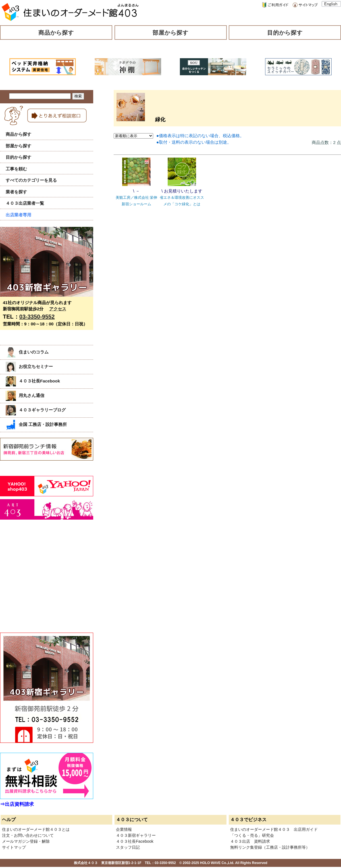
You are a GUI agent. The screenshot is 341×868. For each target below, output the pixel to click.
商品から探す (56, 33)
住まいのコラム (27, 352)
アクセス (58, 309)
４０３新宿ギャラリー (136, 835)
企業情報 (124, 829)
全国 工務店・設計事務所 (36, 424)
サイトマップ (14, 847)
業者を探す (16, 192)
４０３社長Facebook (33, 381)
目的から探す (285, 33)
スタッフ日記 (128, 847)
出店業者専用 (18, 215)
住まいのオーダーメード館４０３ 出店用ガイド (274, 829)
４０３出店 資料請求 (250, 841)
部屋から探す (170, 33)
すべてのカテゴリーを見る (31, 180)
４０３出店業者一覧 (25, 203)
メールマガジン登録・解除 (26, 841)
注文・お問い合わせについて (28, 835)
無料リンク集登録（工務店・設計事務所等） (270, 847)
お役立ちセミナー (29, 366)
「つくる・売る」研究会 (252, 835)
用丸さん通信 (25, 395)
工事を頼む (16, 169)
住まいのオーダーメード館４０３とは (36, 829)
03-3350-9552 (37, 317)
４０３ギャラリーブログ (36, 410)
